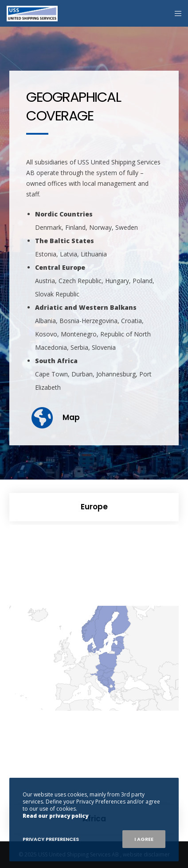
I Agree (144, 839)
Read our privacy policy (55, 816)
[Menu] (175, 13)
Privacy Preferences (51, 839)
